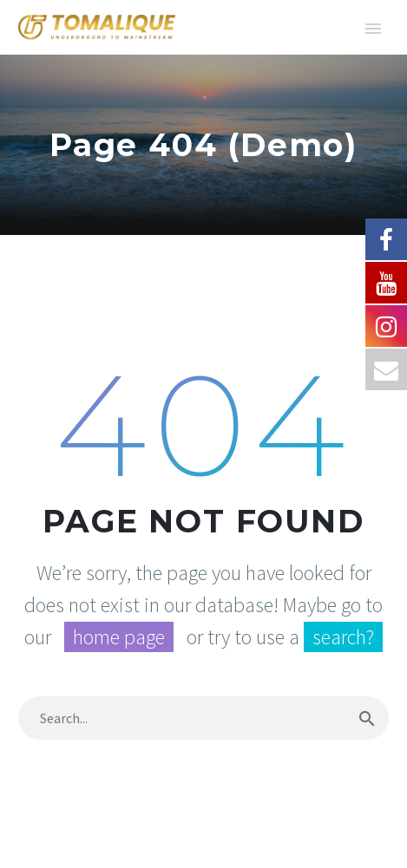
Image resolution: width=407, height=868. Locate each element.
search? (343, 637)
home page (119, 637)
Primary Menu (373, 29)
